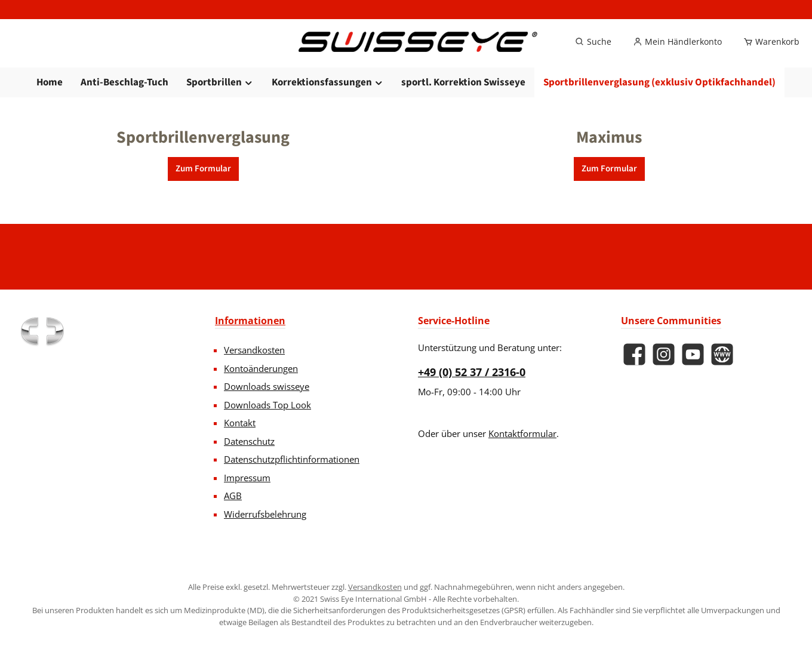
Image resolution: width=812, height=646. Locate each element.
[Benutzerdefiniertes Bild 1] (42, 331)
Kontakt (240, 423)
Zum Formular (203, 190)
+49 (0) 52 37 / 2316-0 (472, 372)
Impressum (247, 478)
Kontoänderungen (261, 368)
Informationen (250, 321)
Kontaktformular (522, 433)
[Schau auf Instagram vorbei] (664, 354)
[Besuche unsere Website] (722, 354)
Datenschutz (249, 441)
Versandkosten (254, 350)
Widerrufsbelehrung (265, 514)
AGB (233, 496)
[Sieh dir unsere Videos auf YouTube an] (693, 354)
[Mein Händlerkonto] (677, 53)
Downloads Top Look (267, 405)
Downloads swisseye (267, 386)
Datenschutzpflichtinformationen (292, 459)
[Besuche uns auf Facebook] (634, 354)
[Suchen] (593, 53)
